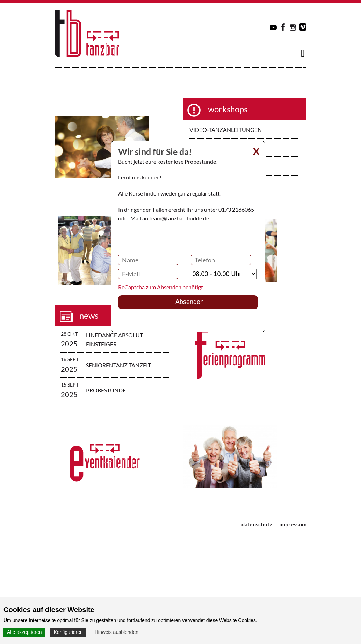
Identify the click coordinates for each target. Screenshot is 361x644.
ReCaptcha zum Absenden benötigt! (161, 287)
